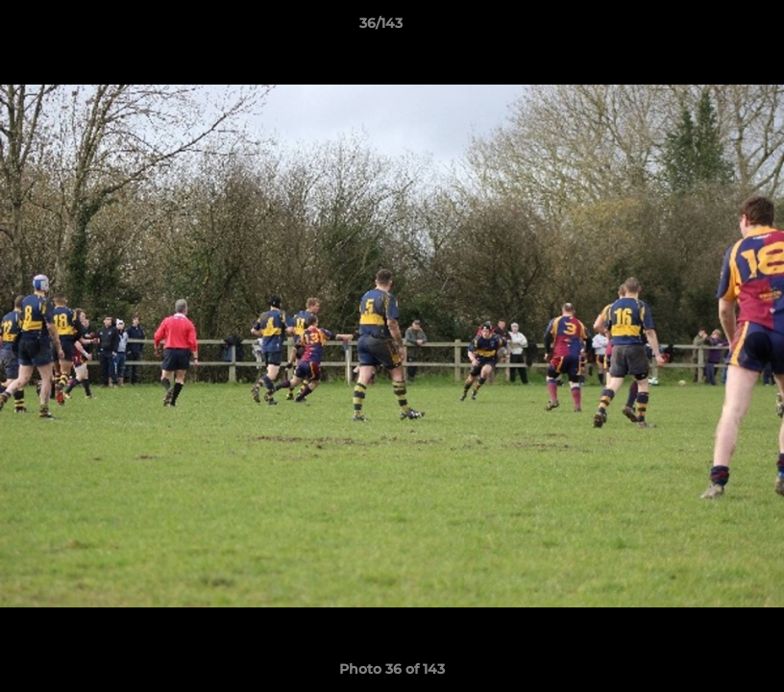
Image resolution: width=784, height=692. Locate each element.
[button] (703, 28)
